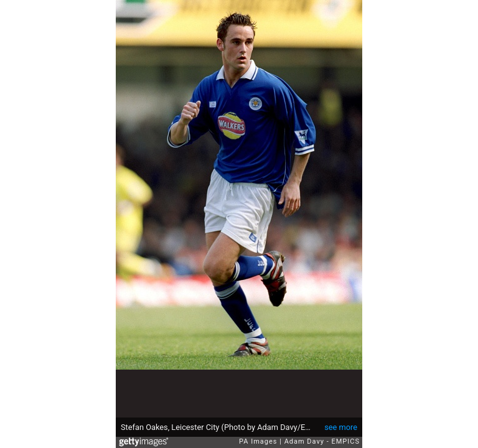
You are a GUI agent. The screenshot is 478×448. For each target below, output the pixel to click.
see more (341, 427)
